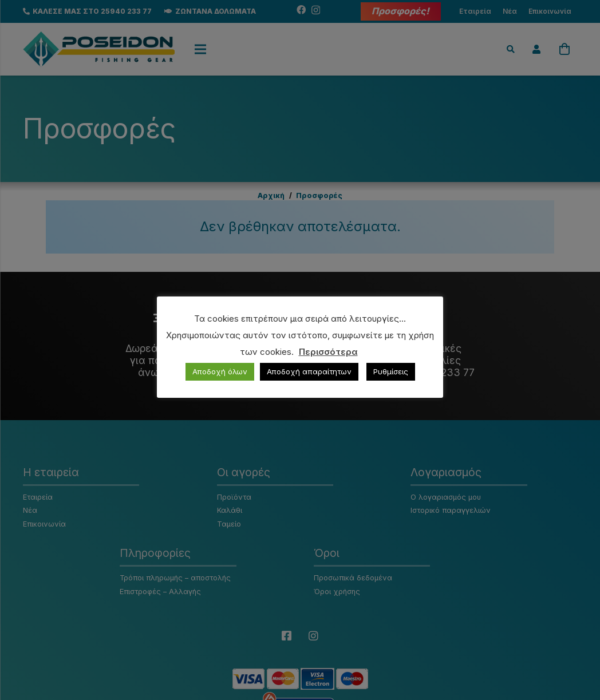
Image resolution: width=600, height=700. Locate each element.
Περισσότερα (328, 352)
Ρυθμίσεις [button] (391, 371)
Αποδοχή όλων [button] (220, 371)
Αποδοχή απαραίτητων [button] (309, 371)
